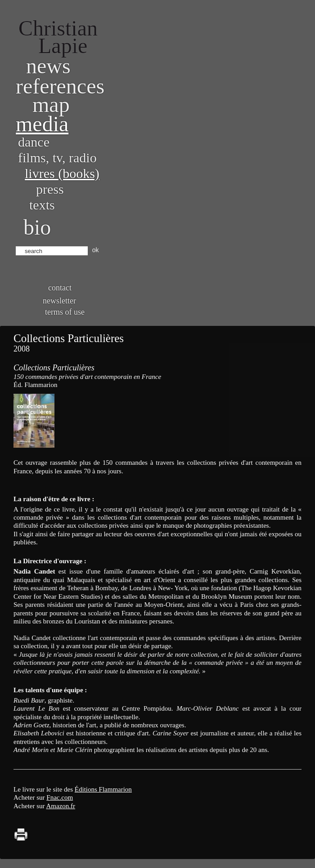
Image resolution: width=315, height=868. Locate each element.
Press (50, 189)
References (60, 86)
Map (51, 105)
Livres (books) (62, 173)
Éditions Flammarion (103, 789)
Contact (60, 288)
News (48, 66)
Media (42, 124)
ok (96, 250)
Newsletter (59, 301)
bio (37, 227)
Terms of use (65, 312)
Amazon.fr (61, 806)
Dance (34, 142)
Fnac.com (60, 797)
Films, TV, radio (57, 158)
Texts (42, 205)
